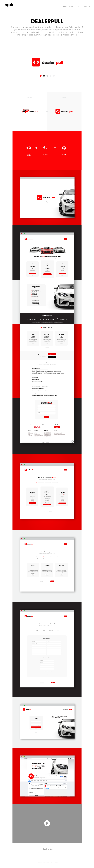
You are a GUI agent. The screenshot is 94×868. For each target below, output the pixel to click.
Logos (78, 6)
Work (71, 6)
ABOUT (65, 6)
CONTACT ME (86, 6)
